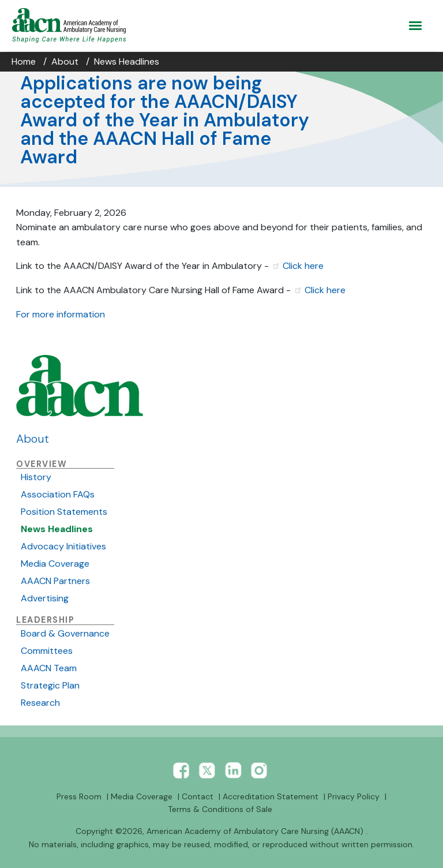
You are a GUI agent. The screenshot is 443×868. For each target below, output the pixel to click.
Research (40, 703)
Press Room (79, 796)
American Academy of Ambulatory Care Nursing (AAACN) (255, 831)
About (65, 61)
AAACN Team (49, 668)
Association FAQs (58, 494)
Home (24, 61)
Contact (198, 796)
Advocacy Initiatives (63, 546)
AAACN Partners (55, 581)
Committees (47, 651)
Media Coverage (55, 564)
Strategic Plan (50, 685)
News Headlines (127, 61)
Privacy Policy (354, 796)
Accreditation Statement (271, 796)
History (36, 477)
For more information (62, 314)
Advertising (45, 598)
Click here (303, 266)
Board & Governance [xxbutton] (65, 633)
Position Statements (64, 512)
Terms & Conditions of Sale (220, 809)
